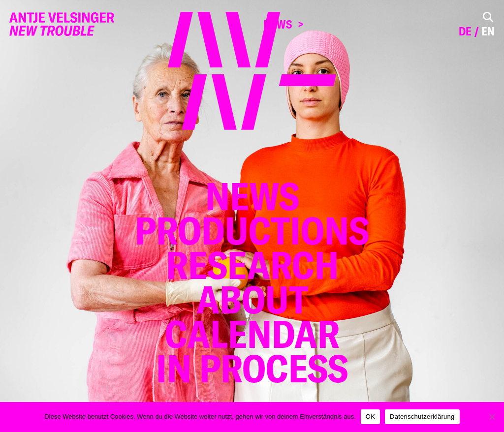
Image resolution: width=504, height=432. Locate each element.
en (488, 31)
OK (370, 417)
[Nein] (492, 417)
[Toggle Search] (488, 17)
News (278, 24)
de (465, 31)
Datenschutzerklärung (422, 417)
